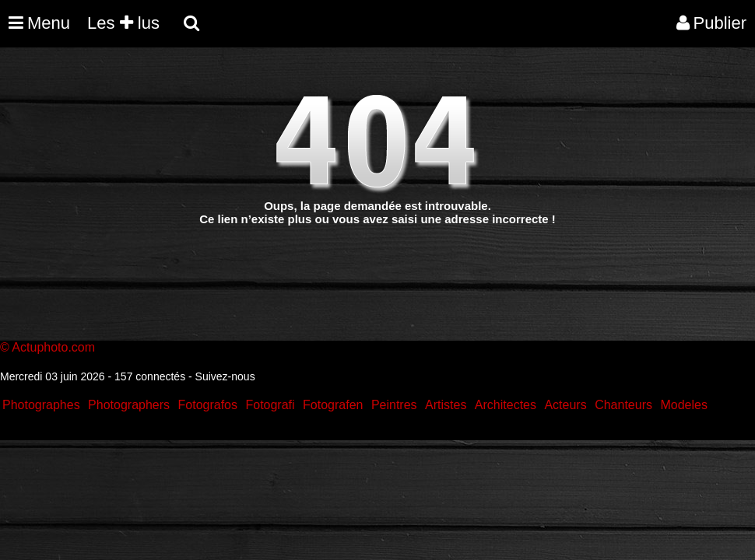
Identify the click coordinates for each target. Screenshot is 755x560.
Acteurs (565, 405)
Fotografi (270, 405)
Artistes (446, 405)
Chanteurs (623, 405)
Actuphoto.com (53, 347)
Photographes (41, 405)
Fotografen (333, 405)
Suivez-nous (225, 376)
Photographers (129, 405)
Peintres (394, 405)
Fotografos (208, 405)
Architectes (506, 405)
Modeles (683, 405)
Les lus (123, 23)
